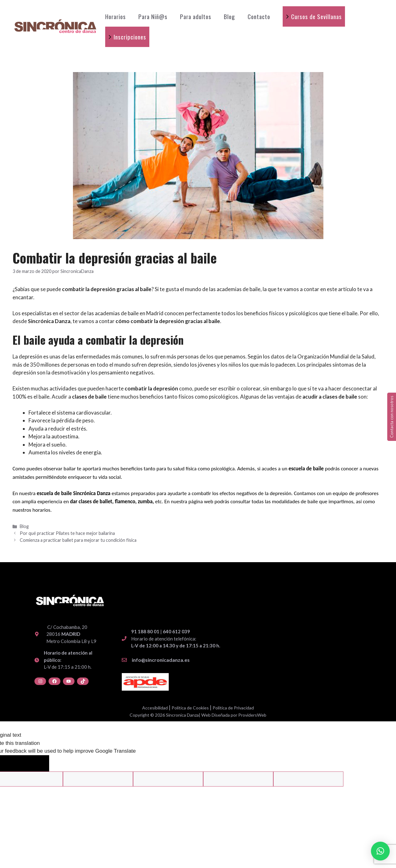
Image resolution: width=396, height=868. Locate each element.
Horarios (116, 16)
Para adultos (196, 16)
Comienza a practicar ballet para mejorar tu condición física (78, 540)
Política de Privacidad (233, 708)
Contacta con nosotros (392, 417)
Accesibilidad (155, 708)
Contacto (259, 16)
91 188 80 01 (145, 631)
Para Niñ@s (153, 16)
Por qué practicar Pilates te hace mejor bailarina (67, 533)
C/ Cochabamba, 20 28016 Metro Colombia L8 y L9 (71, 634)
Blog (229, 16)
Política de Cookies (190, 708)
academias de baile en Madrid (129, 313)
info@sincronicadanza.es (161, 660)
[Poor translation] (35, 763)
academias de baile (239, 289)
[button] (380, 851)
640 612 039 (176, 631)
